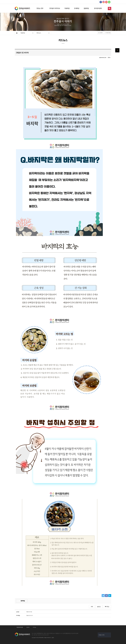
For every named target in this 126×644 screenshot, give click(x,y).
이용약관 (28, 627)
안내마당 (77, 8)
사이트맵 (34, 627)
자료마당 (67, 8)
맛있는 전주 (40, 8)
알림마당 (86, 8)
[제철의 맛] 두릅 (24, 612)
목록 (92, 607)
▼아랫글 (107, 607)
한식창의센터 (98, 8)
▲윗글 (99, 607)
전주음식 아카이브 (55, 8)
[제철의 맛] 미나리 (25, 615)
